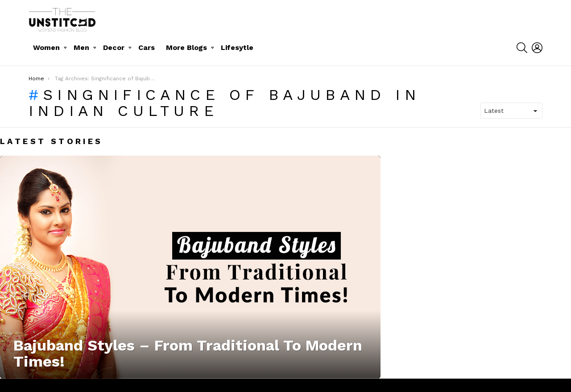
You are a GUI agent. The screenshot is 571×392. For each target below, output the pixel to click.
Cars (147, 47)
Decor (114, 47)
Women (46, 47)
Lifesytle (237, 47)
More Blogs (186, 47)
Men (81, 47)
